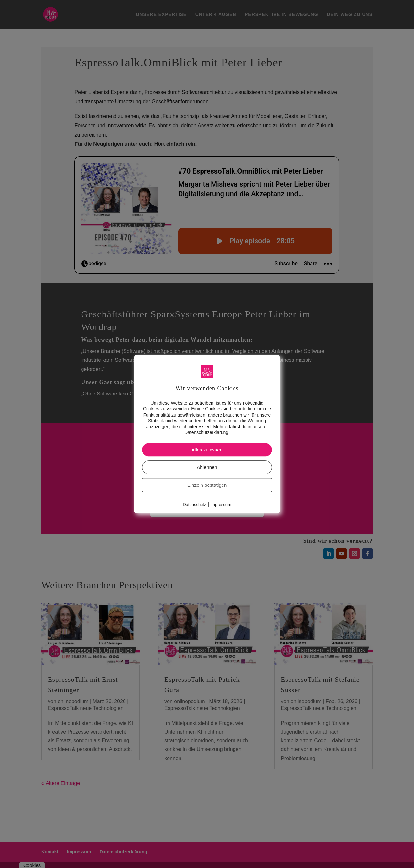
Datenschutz (194, 505)
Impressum (221, 505)
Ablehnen (207, 468)
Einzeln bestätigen (207, 485)
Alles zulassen (207, 450)
